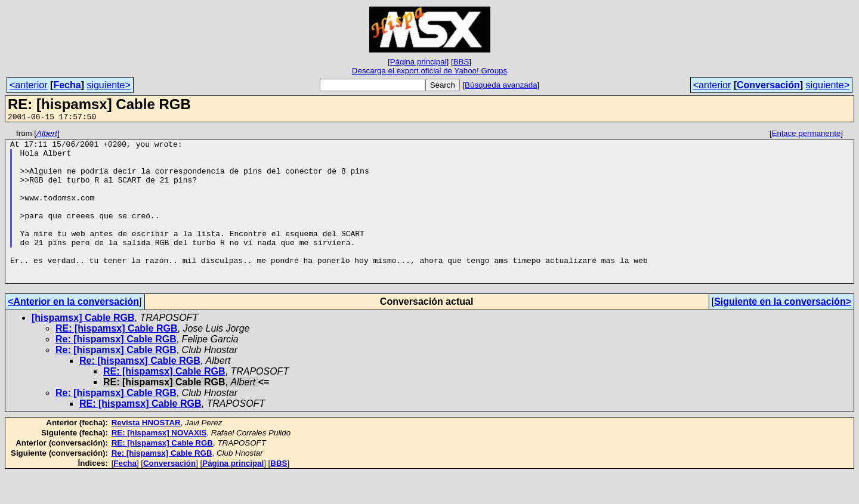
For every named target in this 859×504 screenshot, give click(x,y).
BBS (461, 62)
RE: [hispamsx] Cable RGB (116, 359)
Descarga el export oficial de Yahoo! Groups (429, 71)
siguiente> (108, 85)
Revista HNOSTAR (146, 453)
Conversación (768, 85)
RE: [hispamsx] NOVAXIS (159, 463)
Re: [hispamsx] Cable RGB (116, 370)
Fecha (67, 85)
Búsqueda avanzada (501, 85)
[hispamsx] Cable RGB (83, 348)
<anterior (29, 85)
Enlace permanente (807, 135)
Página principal (418, 62)
